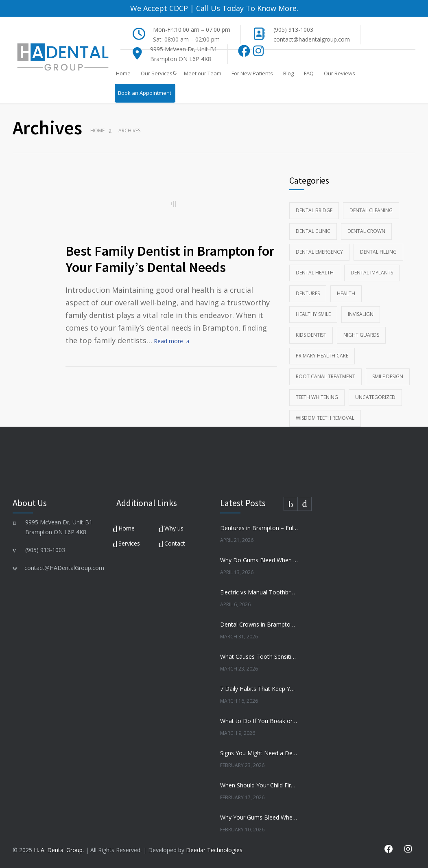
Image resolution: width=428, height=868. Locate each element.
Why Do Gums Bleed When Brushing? (259, 560)
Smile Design (388, 376)
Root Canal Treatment (325, 376)
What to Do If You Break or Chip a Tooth (259, 721)
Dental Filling (378, 252)
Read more (168, 341)
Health (346, 293)
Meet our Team (203, 73)
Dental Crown (366, 231)
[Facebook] (244, 53)
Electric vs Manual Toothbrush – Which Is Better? (259, 592)
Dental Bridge (314, 210)
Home (123, 73)
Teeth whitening (317, 397)
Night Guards (361, 335)
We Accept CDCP (159, 8)
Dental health (315, 273)
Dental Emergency (319, 252)
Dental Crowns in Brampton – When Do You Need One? (259, 624)
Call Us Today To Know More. (246, 8)
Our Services (157, 73)
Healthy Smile (313, 314)
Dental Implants (372, 273)
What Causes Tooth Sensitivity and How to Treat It (259, 656)
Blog (288, 73)
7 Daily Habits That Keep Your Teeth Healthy (259, 689)
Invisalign (361, 314)
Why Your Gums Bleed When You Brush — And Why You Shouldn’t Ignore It (259, 817)
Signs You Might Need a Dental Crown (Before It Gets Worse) (259, 753)
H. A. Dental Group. (59, 850)
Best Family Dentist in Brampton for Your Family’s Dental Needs (170, 259)
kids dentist (311, 335)
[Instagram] (258, 53)
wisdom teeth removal (325, 418)
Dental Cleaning (371, 210)
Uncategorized (375, 397)
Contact (175, 543)
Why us (174, 528)
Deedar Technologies (214, 850)
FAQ (309, 73)
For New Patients (252, 73)
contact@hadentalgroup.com (312, 39)
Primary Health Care (322, 356)
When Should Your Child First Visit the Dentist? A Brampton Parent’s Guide (259, 785)
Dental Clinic (313, 231)
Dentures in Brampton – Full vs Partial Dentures (259, 528)
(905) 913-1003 (293, 30)
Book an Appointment (145, 93)
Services (129, 543)
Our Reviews (340, 73)
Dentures (308, 293)
